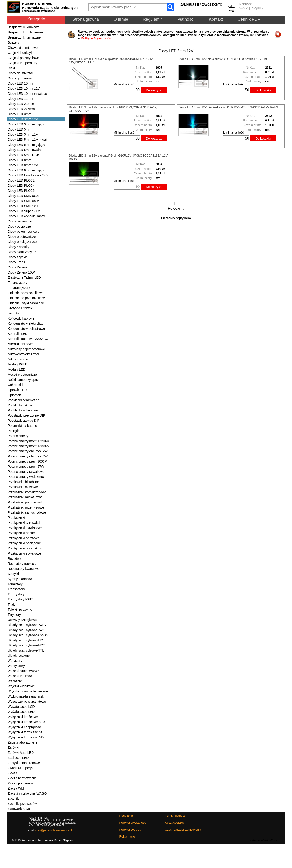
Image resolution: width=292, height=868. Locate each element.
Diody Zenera (17, 267)
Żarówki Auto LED (21, 753)
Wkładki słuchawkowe (23, 671)
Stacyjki (13, 574)
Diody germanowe (21, 78)
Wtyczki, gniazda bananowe (28, 691)
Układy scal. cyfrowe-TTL (26, 650)
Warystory (15, 661)
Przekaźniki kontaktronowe (27, 492)
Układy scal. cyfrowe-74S (26, 630)
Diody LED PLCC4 (21, 186)
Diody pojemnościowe (23, 232)
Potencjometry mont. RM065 (28, 446)
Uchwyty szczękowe (22, 620)
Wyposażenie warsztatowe (27, 702)
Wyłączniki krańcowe (23, 717)
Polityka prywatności (133, 823)
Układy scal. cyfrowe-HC (25, 640)
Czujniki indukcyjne (21, 53)
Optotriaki (15, 395)
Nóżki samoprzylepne (23, 380)
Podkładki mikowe (21, 405)
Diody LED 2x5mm (21, 109)
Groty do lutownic (20, 308)
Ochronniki (15, 385)
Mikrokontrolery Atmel (23, 354)
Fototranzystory (19, 288)
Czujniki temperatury (22, 63)
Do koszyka (154, 90)
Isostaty (13, 313)
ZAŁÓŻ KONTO (212, 5)
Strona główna (86, 19)
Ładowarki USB (19, 809)
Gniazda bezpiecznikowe (26, 293)
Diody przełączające (22, 242)
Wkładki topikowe (20, 676)
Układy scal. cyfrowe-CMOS (28, 635)
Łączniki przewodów (22, 804)
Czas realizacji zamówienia (183, 830)
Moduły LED (16, 369)
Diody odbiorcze (19, 226)
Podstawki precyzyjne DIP (26, 415)
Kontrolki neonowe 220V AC (28, 339)
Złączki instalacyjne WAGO (27, 793)
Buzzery (14, 42)
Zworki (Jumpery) (20, 768)
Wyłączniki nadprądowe (25, 727)
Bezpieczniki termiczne (24, 37)
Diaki (11, 68)
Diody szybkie (18, 257)
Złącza (12, 773)
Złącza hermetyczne (22, 778)
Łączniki (14, 799)
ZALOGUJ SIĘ (190, 5)
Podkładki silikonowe (23, 410)
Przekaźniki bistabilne (23, 482)
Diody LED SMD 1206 (24, 206)
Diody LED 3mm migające (26, 124)
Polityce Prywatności (96, 38)
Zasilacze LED (18, 758)
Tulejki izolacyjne (20, 610)
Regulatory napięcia (22, 564)
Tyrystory (14, 615)
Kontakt (216, 19)
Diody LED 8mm (19, 160)
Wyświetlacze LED (21, 712)
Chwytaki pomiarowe (23, 48)
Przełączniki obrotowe (23, 538)
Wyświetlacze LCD (21, 707)
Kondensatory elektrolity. (25, 323)
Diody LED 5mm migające (26, 145)
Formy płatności (176, 816)
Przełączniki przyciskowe (26, 548)
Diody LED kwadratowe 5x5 (28, 175)
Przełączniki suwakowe (24, 553)
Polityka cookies (130, 830)
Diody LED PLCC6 (21, 191)
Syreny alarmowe (20, 579)
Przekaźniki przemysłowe (26, 507)
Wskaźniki (15, 681)
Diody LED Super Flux (24, 211)
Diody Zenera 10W (21, 272)
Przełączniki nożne (21, 533)
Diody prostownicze (22, 237)
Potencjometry (18, 436)
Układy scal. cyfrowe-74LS (27, 625)
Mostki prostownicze (22, 375)
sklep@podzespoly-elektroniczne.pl (54, 830)
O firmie (121, 19)
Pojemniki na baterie (22, 426)
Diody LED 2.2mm (21, 104)
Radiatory (15, 558)
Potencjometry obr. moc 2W (28, 451)
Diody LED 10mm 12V (24, 88)
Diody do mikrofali (21, 73)
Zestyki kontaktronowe (24, 763)
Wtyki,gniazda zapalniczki (26, 696)
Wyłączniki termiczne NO (26, 737)
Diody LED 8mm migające (26, 170)
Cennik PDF (249, 19)
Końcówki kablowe (21, 318)
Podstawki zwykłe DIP (24, 421)
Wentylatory (16, 666)
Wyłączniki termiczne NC (26, 732)
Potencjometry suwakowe (26, 472)
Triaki (12, 604)
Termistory (15, 584)
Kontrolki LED (18, 334)
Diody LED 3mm (19, 114)
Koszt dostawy (175, 823)
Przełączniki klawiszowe (25, 528)
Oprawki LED (17, 390)
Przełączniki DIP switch (24, 523)
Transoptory (16, 589)
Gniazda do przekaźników (26, 298)
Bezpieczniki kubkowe (24, 27)
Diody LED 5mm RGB (23, 155)
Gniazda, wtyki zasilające (26, 303)
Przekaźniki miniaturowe (25, 497)
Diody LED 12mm (20, 99)
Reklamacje (127, 837)
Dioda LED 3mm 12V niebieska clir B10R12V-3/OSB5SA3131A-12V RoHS (228, 107)
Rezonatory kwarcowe (24, 569)
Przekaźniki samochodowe (27, 512)
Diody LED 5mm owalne (25, 150)
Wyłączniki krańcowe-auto (26, 722)
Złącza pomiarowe (21, 783)
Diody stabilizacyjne (22, 252)
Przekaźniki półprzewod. (25, 502)
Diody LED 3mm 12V (23, 119)
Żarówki (13, 747)
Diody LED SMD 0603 (24, 196)
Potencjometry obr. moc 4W (28, 456)
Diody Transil (17, 262)
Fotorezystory (17, 283)
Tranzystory (16, 594)
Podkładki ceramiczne (23, 400)
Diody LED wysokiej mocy (26, 216)
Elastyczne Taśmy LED (24, 277)
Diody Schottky (18, 247)
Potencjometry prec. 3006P (27, 461)
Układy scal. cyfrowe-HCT (26, 645)
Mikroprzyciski (18, 359)
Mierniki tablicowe (20, 344)
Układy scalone (19, 656)
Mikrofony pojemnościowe (26, 349)
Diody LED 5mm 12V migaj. (28, 140)
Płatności (186, 19)
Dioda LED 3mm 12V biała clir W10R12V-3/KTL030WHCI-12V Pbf (223, 59)
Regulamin (153, 19)
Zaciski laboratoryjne (22, 742)
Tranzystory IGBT (20, 599)
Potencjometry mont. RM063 (28, 441)
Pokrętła (14, 431)
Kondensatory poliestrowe (26, 329)
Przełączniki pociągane (24, 543)
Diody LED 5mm (19, 129)
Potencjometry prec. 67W (26, 467)
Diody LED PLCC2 (21, 180)
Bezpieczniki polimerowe (25, 32)
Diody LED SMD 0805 (24, 201)
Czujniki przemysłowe (23, 58)
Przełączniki (16, 518)
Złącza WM (16, 788)
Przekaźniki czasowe (23, 487)
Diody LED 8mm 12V (23, 165)
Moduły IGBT (17, 364)
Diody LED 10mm (20, 83)
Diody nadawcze (20, 221)
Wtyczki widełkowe (21, 686)
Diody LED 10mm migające (27, 94)
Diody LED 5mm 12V (23, 134)
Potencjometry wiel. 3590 (26, 477)
